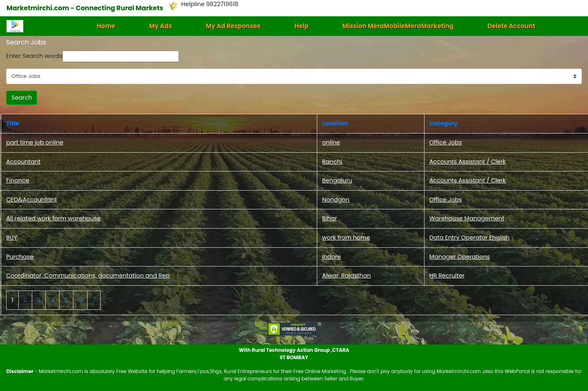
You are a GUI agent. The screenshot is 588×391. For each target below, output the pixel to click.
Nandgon (336, 200)
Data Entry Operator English (470, 238)
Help (302, 26)
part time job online (35, 142)
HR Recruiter (447, 275)
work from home (346, 238)
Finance (18, 180)
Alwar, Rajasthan (347, 275)
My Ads (161, 26)
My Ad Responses (233, 26)
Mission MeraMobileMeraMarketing (398, 26)
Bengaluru (337, 180)
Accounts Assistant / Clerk (468, 162)
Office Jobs (446, 142)
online (331, 142)
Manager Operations (460, 257)
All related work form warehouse (53, 218)
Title (13, 123)
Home (106, 26)
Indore (332, 257)
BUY (12, 238)
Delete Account (511, 26)
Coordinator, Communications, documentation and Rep (88, 275)
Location (335, 123)
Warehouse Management (467, 218)
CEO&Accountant (32, 200)
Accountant (23, 162)
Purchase (20, 257)
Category (444, 123)
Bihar (330, 218)
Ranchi (332, 162)
